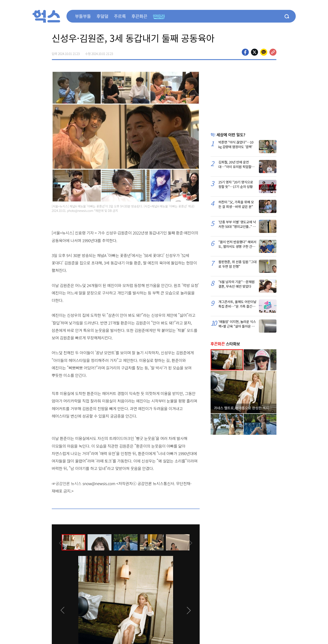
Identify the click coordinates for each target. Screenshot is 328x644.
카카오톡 (264, 52)
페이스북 (245, 52)
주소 (273, 52)
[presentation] (58, 542)
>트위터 (255, 52)
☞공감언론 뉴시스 (67, 483)
